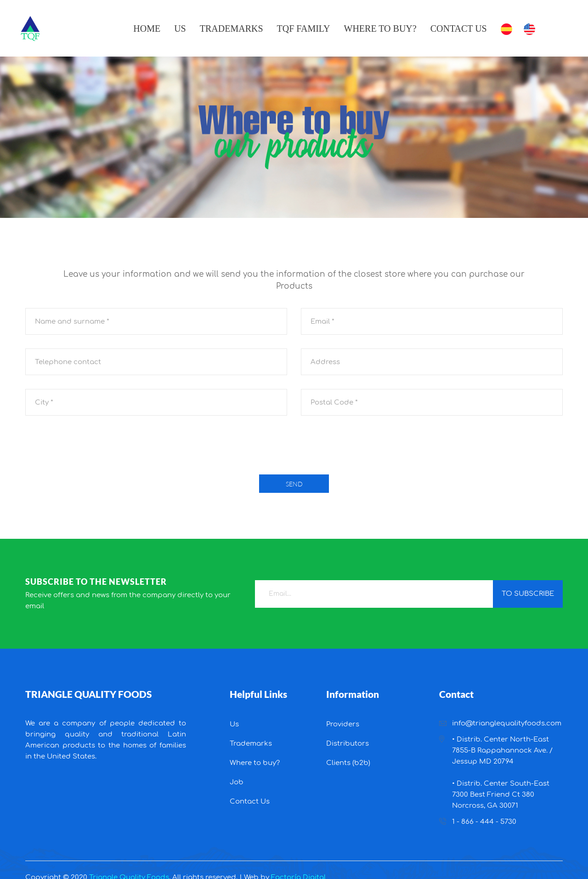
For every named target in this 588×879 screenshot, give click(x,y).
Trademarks (232, 29)
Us (180, 29)
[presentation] (294, 447)
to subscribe (528, 594)
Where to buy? (380, 29)
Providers (343, 724)
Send (294, 484)
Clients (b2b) (348, 763)
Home (147, 29)
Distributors (348, 744)
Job (237, 782)
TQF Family (304, 29)
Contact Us (459, 29)
